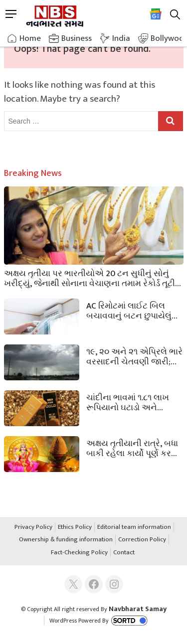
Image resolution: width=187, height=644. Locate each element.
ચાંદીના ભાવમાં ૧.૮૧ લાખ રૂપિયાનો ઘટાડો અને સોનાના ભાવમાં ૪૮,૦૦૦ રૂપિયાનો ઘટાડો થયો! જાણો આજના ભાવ (134, 402)
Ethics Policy (75, 527)
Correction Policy (142, 540)
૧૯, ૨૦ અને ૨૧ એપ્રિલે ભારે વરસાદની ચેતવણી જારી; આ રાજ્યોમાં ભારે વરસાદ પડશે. (134, 356)
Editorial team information (134, 527)
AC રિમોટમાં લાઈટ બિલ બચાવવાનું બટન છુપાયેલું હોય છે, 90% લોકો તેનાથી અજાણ (130, 310)
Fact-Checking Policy (79, 553)
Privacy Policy (33, 527)
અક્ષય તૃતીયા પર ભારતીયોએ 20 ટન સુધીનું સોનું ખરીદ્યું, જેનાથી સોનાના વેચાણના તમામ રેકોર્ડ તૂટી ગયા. (90, 278)
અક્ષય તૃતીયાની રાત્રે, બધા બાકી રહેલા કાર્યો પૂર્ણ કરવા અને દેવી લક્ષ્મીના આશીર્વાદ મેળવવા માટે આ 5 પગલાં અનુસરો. (134, 448)
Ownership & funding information (66, 540)
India (121, 38)
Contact (124, 553)
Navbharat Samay (138, 609)
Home (30, 38)
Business (77, 38)
